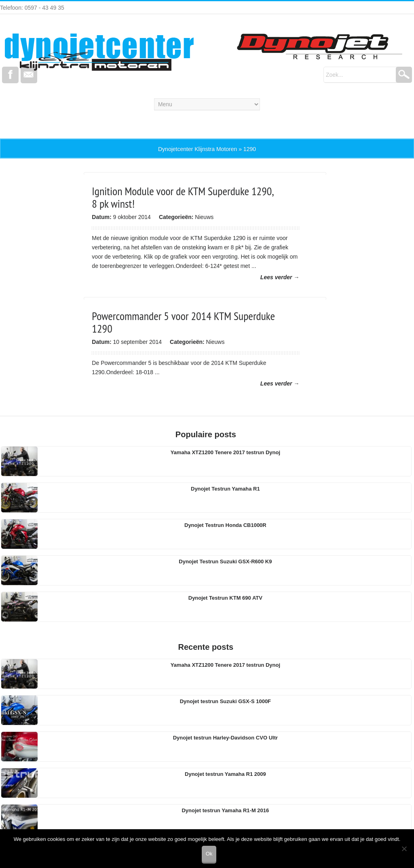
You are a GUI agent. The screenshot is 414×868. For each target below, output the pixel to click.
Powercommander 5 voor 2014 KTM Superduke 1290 (183, 322)
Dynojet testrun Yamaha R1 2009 (225, 774)
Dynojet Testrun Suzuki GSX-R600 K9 (225, 561)
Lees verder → (280, 277)
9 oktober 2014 (132, 217)
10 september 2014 (137, 342)
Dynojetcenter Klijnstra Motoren (197, 149)
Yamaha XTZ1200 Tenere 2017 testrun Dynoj (225, 452)
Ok (209, 854)
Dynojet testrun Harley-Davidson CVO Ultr (225, 738)
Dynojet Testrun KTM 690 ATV (225, 598)
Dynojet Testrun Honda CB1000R (225, 525)
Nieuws (204, 217)
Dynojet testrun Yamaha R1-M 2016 (225, 810)
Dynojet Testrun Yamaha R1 (225, 489)
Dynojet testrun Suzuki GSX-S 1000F (225, 701)
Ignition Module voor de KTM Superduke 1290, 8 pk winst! (182, 197)
